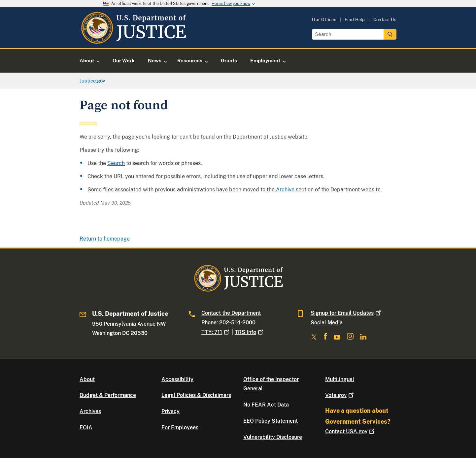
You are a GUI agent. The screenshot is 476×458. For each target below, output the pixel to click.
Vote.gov (340, 395)
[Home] (133, 40)
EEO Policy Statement (271, 421)
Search (116, 163)
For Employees (180, 427)
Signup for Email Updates (346, 313)
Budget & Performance (108, 395)
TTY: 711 (216, 332)
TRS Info (250, 332)
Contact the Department (231, 313)
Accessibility (177, 379)
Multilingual (340, 379)
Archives (90, 411)
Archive (285, 190)
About (87, 379)
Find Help (355, 20)
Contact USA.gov (351, 431)
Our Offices (324, 20)
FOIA (86, 427)
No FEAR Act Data (266, 405)
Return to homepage (105, 239)
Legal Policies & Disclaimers (196, 395)
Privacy (170, 411)
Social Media (327, 323)
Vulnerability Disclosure (273, 437)
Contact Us (385, 20)
